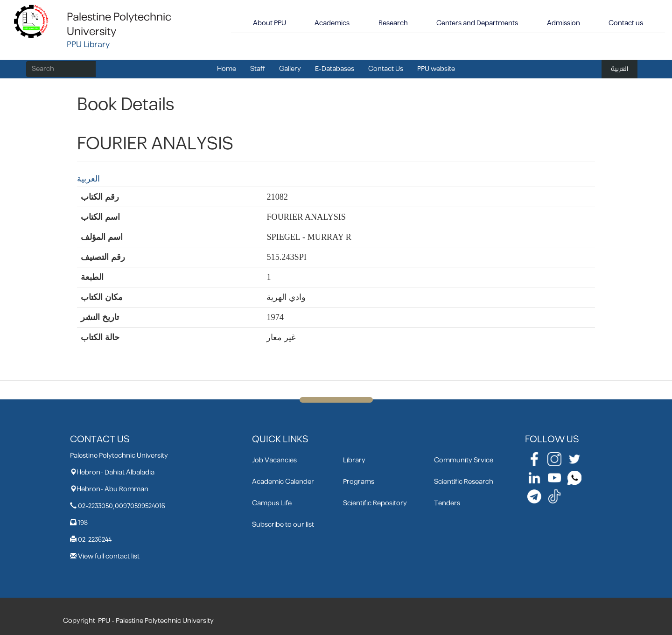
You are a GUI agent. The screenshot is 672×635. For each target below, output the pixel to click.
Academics (332, 23)
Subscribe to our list (283, 525)
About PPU (269, 23)
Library (354, 460)
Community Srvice (464, 460)
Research (393, 23)
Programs (359, 482)
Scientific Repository (375, 503)
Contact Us (386, 69)
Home (227, 69)
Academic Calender (283, 482)
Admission (563, 23)
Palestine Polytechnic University (119, 24)
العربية (619, 69)
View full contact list (109, 556)
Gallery (290, 69)
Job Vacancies (274, 460)
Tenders (447, 503)
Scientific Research (464, 482)
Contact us (626, 23)
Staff (258, 69)
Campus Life (272, 503)
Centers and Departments (477, 23)
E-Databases (335, 69)
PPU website (436, 69)
